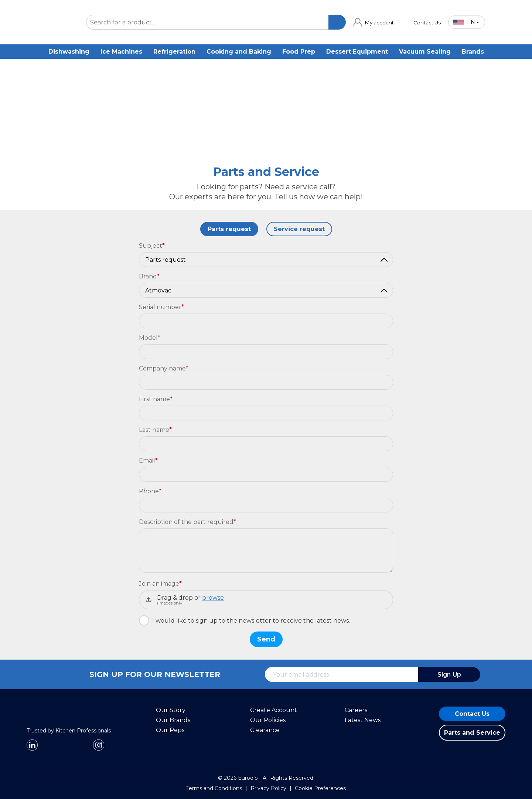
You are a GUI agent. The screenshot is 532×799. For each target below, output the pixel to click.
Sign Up (449, 675)
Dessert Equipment (357, 52)
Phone (150, 491)
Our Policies (268, 720)
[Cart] (499, 22)
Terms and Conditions (214, 788)
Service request (299, 229)
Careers (356, 710)
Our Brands (173, 720)
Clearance (265, 730)
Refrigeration (174, 52)
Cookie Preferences (320, 788)
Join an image (160, 584)
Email (148, 461)
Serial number (161, 307)
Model (150, 338)
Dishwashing (69, 52)
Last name (155, 430)
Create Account (274, 710)
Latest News (363, 720)
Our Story (171, 710)
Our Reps (170, 730)
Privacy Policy (268, 788)
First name (156, 399)
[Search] (337, 22)
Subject (152, 246)
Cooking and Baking (239, 52)
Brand (149, 276)
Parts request (229, 229)
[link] (374, 22)
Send (266, 639)
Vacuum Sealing (425, 52)
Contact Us (472, 714)
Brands (473, 52)
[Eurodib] (53, 724)
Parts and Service (472, 733)
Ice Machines (121, 52)
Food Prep (299, 52)
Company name (164, 368)
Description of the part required (187, 522)
